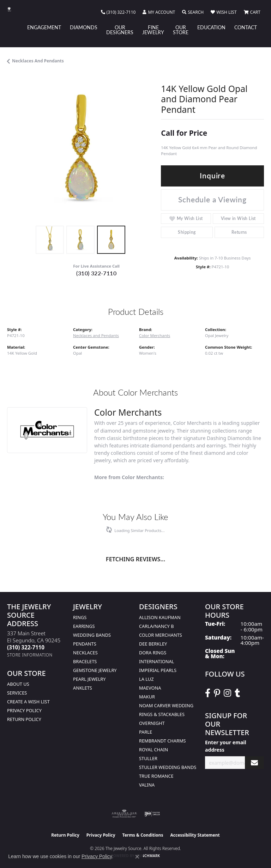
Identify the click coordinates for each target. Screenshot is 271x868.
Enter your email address (226, 746)
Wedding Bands (92, 635)
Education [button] (211, 27)
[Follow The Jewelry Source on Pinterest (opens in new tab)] (217, 693)
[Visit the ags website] (124, 814)
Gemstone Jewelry (95, 670)
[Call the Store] (26, 647)
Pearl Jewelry (89, 679)
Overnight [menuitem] (152, 723)
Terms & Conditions (143, 835)
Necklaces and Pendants (38, 61)
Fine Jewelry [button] (153, 30)
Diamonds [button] (84, 27)
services (17, 693)
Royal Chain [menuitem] (153, 750)
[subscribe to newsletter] (254, 763)
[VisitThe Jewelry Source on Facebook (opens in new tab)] (208, 693)
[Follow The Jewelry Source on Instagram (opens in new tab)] (227, 693)
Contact (246, 27)
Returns (239, 232)
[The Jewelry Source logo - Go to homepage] (13, 9)
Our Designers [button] (120, 30)
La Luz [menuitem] (146, 679)
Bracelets (85, 661)
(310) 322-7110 (96, 273)
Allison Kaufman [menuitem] (160, 617)
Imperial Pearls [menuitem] (158, 670)
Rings (80, 617)
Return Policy (24, 719)
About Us (18, 684)
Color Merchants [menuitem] (161, 635)
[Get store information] (30, 655)
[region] (80, 149)
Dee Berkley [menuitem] (153, 644)
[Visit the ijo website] (152, 814)
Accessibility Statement (195, 835)
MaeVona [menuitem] (150, 688)
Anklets (83, 688)
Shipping (187, 232)
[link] (118, 12)
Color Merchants (155, 335)
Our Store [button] (181, 30)
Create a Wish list (28, 702)
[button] (159, 12)
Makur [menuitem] (147, 697)
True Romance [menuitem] (156, 776)
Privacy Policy (24, 710)
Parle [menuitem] (146, 732)
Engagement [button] (44, 27)
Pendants (85, 644)
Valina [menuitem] (147, 785)
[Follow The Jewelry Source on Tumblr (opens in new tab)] (237, 693)
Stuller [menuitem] (148, 758)
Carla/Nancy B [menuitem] (156, 626)
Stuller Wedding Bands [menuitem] (168, 767)
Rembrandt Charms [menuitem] (162, 741)
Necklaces (85, 653)
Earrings (84, 626)
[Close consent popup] (137, 857)
